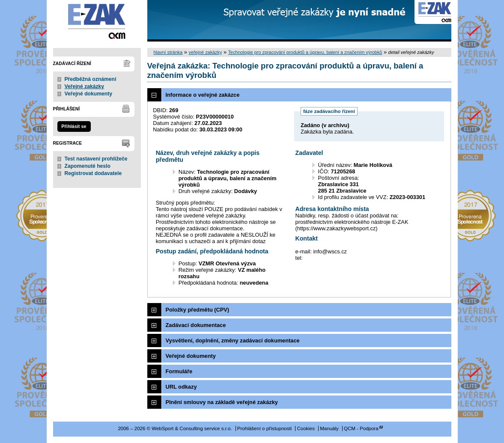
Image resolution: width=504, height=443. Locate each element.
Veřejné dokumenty (88, 94)
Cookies (306, 428)
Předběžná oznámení (91, 79)
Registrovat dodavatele (93, 173)
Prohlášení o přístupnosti (264, 428)
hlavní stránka (168, 52)
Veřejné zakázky (85, 86)
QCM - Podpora (361, 428)
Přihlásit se (74, 126)
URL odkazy (181, 387)
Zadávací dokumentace (196, 325)
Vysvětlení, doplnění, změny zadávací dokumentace (233, 340)
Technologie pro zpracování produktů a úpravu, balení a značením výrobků (305, 52)
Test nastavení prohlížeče (96, 159)
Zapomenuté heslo (88, 166)
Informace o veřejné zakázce (203, 95)
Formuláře (179, 371)
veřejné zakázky (205, 52)
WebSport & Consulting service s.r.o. (97, 21)
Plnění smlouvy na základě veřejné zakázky (222, 402)
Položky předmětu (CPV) (198, 310)
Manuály (329, 428)
